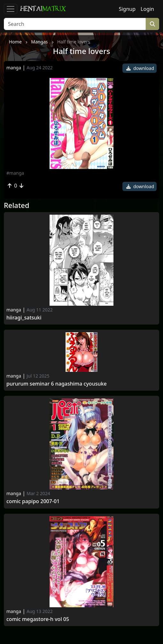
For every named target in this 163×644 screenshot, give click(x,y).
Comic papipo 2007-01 (33, 501)
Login (147, 9)
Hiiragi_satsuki (24, 318)
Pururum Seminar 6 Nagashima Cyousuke (57, 384)
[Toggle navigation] (11, 9)
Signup (127, 9)
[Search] (75, 24)
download (140, 68)
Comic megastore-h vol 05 (38, 619)
